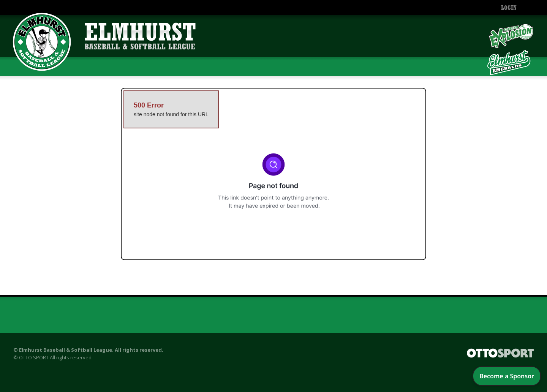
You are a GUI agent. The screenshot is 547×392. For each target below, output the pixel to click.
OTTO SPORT (34, 357)
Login (509, 8)
